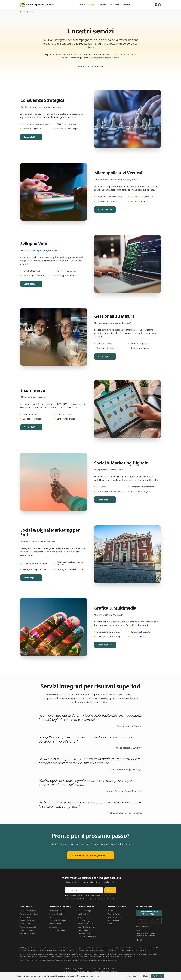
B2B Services (83, 917)
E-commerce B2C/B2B (57, 911)
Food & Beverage (84, 911)
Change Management (28, 927)
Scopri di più (94, 976)
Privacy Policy (108, 895)
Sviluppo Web (25, 917)
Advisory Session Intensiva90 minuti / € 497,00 (149, 920)
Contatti (126, 5)
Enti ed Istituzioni (84, 930)
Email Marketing (55, 924)
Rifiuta (145, 976)
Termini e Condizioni (93, 972)
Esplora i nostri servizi (90, 66)
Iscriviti (110, 890)
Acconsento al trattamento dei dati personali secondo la (90, 895)
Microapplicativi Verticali (29, 914)
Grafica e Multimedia (27, 933)
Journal (103, 5)
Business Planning (26, 930)
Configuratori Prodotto (57, 930)
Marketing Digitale (56, 914)
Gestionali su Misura (27, 920)
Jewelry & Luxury (84, 914)
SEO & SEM (53, 917)
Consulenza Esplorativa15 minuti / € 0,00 (149, 913)
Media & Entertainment (87, 927)
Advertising (53, 927)
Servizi (92, 5)
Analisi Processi (25, 924)
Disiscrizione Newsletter (109, 972)
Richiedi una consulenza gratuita (90, 855)
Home (23, 12)
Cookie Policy (79, 972)
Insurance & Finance (86, 924)
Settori (82, 5)
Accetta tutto (158, 976)
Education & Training (86, 933)
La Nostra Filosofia (114, 917)
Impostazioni (132, 976)
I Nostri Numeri (113, 920)
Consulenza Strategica (28, 911)
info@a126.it (146, 926)
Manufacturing (83, 920)
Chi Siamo (115, 5)
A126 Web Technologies (87, 937)
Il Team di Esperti (113, 914)
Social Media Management (59, 920)
